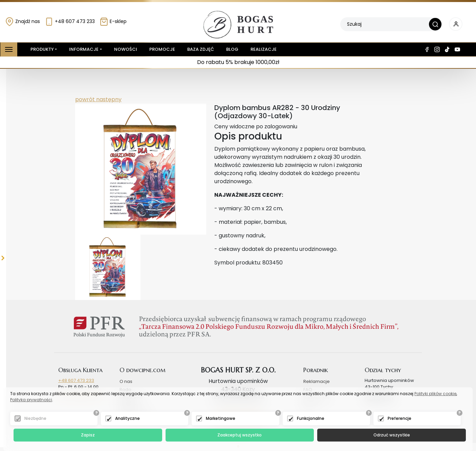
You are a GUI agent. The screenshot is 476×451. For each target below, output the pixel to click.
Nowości (126, 49)
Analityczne (127, 418)
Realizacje (264, 49)
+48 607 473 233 (70, 21)
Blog (232, 49)
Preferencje (399, 418)
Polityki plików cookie (435, 394)
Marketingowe (221, 418)
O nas (126, 381)
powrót (85, 99)
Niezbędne (35, 418)
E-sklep (113, 21)
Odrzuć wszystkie (392, 435)
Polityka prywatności (31, 400)
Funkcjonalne (311, 418)
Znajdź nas (23, 21)
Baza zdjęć (201, 49)
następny (108, 99)
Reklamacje (317, 381)
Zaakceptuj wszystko (240, 435)
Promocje (162, 49)
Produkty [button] (41, 49)
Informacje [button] (84, 49)
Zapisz (88, 435)
